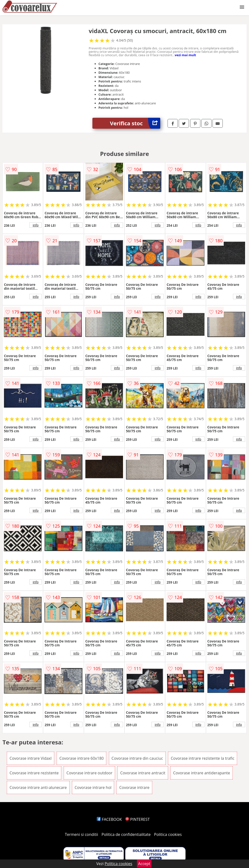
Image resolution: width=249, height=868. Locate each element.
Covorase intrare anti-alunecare (38, 787)
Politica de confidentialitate (126, 834)
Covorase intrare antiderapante (202, 773)
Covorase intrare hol (93, 787)
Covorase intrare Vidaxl (31, 758)
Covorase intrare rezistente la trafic (203, 758)
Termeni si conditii (82, 834)
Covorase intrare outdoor (89, 773)
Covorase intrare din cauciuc (137, 758)
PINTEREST (137, 819)
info (36, 225)
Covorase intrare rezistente (34, 773)
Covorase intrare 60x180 (81, 758)
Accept (144, 864)
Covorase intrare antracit (143, 773)
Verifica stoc (135, 123)
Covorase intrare (134, 787)
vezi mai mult (186, 55)
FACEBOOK (109, 819)
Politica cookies (168, 834)
